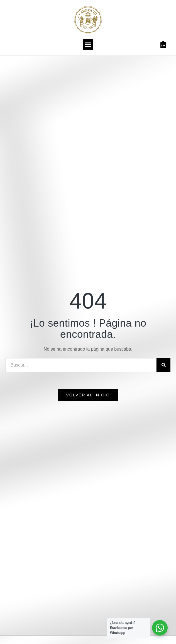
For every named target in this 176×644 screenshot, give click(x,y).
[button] (88, 45)
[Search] (163, 365)
